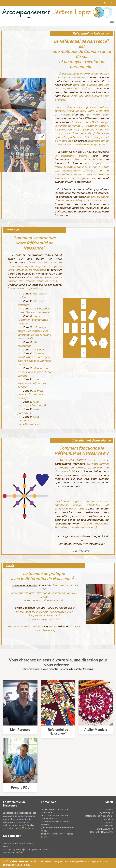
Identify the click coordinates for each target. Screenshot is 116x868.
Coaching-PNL (105, 822)
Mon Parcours (20, 730)
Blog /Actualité (105, 829)
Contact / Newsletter (101, 832)
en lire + (29, 828)
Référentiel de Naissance (58, 732)
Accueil (109, 810)
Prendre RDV (20, 787)
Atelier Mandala (96, 730)
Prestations (107, 826)
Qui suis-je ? (107, 813)
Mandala (108, 819)
